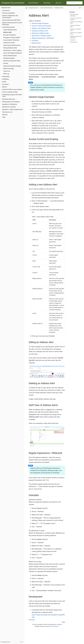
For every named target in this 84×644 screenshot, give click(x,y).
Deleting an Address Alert (76, 30)
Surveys (6, 63)
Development (74, 42)
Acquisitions (6, 76)
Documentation (33, 3)
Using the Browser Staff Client (11, 20)
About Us (58, 3)
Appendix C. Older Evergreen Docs (13, 109)
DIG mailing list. (55, 626)
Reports (5, 87)
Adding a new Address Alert (76, 22)
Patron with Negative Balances (13, 53)
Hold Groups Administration (12, 45)
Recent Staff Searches (10, 56)
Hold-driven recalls (9, 43)
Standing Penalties (9, 58)
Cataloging (5, 79)
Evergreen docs (6, 8)
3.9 (80, 8)
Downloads (47, 3)
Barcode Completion (10, 35)
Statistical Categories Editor (12, 61)
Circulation (5, 84)
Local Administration (8, 27)
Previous (32, 620)
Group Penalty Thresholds (11, 40)
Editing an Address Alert (75, 26)
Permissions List (7, 112)
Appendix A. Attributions (10, 104)
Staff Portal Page (9, 69)
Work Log (6, 74)
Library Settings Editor (10, 30)
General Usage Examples (74, 15)
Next (63, 622)
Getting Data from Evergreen (11, 102)
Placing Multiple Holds (10, 48)
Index (4, 117)
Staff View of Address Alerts (76, 33)
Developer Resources (9, 99)
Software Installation (8, 13)
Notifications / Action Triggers (12, 50)
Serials (4, 82)
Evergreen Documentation (13, 3)
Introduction (6, 10)
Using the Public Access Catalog (12, 89)
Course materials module (10, 92)
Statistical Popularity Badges (12, 66)
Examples (73, 40)
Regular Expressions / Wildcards (76, 37)
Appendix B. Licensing (9, 107)
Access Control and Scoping (76, 19)
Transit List (7, 71)
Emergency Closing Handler (12, 37)
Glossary (5, 115)
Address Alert (7, 32)
